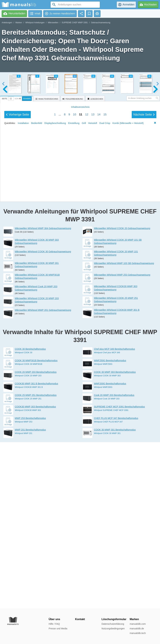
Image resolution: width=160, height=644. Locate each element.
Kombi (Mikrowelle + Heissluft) (128, 349)
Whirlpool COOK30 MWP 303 (28, 577)
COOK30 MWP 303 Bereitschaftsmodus (35, 573)
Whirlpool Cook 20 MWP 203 (107, 565)
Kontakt (80, 619)
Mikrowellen (53, 23)
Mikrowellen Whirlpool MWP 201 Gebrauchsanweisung (43, 476)
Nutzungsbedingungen (113, 629)
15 (105, 340)
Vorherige (18, 340)
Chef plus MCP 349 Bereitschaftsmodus (115, 515)
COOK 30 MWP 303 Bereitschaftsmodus (115, 538)
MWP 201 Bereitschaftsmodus (30, 596)
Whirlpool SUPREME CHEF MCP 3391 (111, 577)
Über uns (54, 619)
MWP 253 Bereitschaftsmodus (30, 584)
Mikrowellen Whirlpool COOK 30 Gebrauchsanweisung (43, 418)
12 (87, 340)
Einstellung (74, 349)
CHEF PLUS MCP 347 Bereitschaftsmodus (116, 584)
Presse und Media (58, 629)
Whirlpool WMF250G (103, 530)
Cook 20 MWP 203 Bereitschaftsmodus (114, 561)
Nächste (144, 340)
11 (81, 340)
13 (93, 340)
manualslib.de (137, 629)
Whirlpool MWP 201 (24, 600)
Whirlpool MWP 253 (24, 588)
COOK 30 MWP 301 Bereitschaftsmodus (115, 596)
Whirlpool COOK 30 (24, 519)
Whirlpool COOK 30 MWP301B (29, 530)
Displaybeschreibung (55, 349)
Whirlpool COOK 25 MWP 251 (28, 565)
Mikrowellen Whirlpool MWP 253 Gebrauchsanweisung (122, 441)
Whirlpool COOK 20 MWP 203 (28, 542)
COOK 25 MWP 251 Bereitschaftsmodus (36, 561)
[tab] (17, 98)
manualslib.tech (138, 633)
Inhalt (80, 333)
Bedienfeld (37, 349)
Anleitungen (7, 23)
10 (75, 340)
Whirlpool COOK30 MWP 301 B (29, 554)
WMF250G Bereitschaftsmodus (110, 527)
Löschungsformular (114, 619)
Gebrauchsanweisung (101, 23)
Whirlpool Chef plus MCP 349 (107, 519)
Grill (84, 349)
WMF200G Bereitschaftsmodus (110, 550)
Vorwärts (27, 99)
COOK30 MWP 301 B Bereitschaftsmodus (37, 550)
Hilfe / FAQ (54, 624)
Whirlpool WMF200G (103, 554)
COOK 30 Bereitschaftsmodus (30, 515)
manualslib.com (138, 624)
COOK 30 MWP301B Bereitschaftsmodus (36, 527)
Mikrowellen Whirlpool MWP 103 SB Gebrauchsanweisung (124, 430)
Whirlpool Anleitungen (35, 23)
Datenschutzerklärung (113, 624)
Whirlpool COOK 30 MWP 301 (107, 600)
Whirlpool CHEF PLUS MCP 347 (108, 588)
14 (99, 340)
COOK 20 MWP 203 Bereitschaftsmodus (36, 538)
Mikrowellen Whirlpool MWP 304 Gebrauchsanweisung (43, 395)
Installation (23, 349)
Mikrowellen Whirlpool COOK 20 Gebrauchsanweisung (122, 395)
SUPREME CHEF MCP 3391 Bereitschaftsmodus (120, 573)
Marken (19, 23)
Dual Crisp (105, 349)
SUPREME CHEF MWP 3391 (75, 23)
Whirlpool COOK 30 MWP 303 (107, 542)
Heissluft (93, 349)
